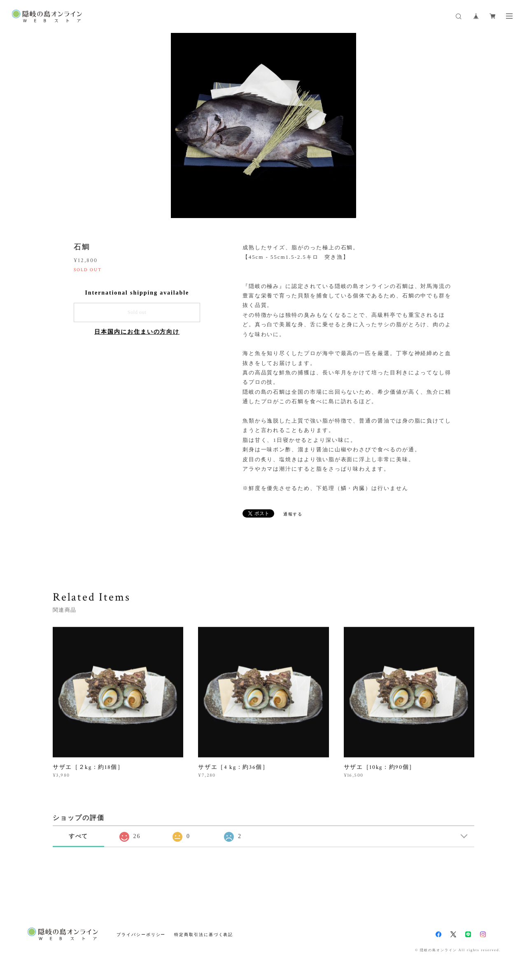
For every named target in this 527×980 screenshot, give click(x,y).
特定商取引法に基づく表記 (204, 935)
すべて (79, 836)
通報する (293, 514)
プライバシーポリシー (141, 935)
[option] (263, 125)
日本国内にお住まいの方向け (137, 332)
